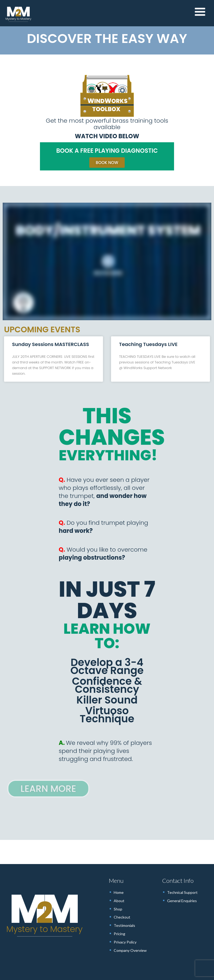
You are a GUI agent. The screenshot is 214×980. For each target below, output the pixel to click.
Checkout (122, 917)
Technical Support (182, 892)
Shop (118, 909)
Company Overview (130, 950)
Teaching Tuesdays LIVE (148, 344)
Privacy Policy (125, 942)
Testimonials (124, 925)
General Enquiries (182, 901)
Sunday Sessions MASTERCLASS (51, 344)
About (119, 901)
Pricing (119, 934)
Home (119, 892)
